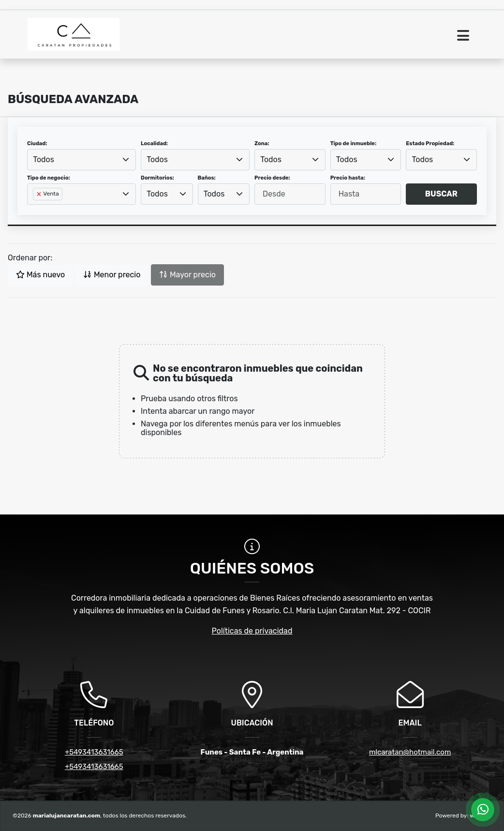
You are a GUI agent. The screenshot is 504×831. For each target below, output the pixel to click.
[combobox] (82, 160)
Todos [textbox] (44, 159)
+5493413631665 (94, 752)
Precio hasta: (348, 178)
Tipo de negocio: (49, 178)
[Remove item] (40, 194)
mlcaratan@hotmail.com (410, 752)
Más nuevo (40, 275)
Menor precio (112, 275)
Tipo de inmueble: (353, 144)
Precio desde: (272, 178)
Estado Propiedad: (430, 144)
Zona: (262, 144)
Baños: (207, 178)
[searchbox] (36, 210)
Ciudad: (37, 144)
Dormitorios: (157, 178)
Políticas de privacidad (252, 631)
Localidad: (154, 144)
